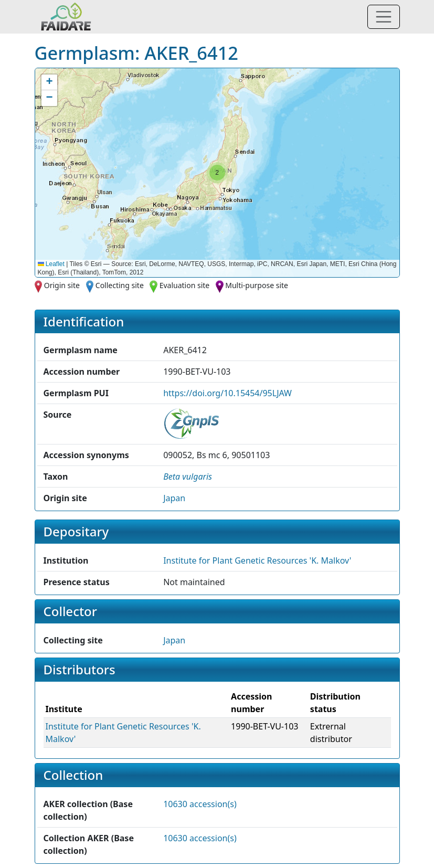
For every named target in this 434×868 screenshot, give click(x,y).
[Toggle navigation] (384, 17)
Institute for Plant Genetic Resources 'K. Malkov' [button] (257, 560)
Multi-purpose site (257, 285)
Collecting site (120, 285)
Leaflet (51, 264)
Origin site (62, 285)
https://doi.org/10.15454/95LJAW (227, 393)
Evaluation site (185, 285)
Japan (174, 498)
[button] (217, 173)
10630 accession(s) (200, 804)
